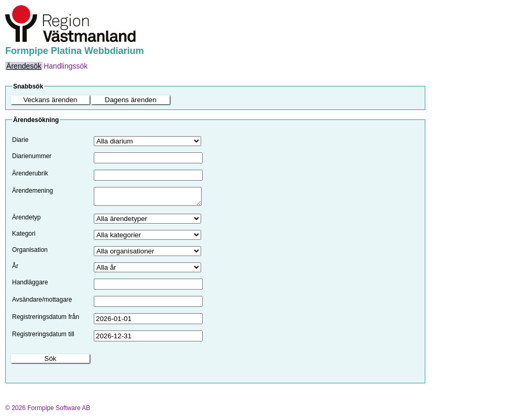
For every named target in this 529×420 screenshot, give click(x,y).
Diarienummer (32, 156)
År (15, 269)
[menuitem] (24, 66)
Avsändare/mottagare (42, 303)
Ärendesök (24, 66)
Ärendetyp (26, 220)
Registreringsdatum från (46, 320)
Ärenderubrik (30, 173)
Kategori (24, 237)
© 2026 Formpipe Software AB (48, 411)
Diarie (20, 140)
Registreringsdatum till (43, 337)
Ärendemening (32, 191)
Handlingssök (65, 66)
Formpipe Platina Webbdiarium (75, 51)
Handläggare (30, 285)
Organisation (30, 253)
